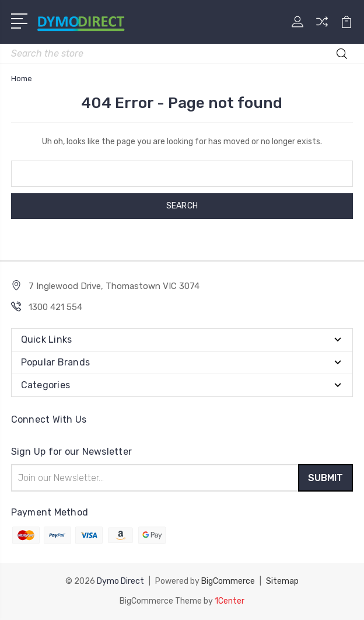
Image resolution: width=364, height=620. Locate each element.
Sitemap (282, 581)
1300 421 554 (55, 307)
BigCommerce (228, 581)
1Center (230, 601)
